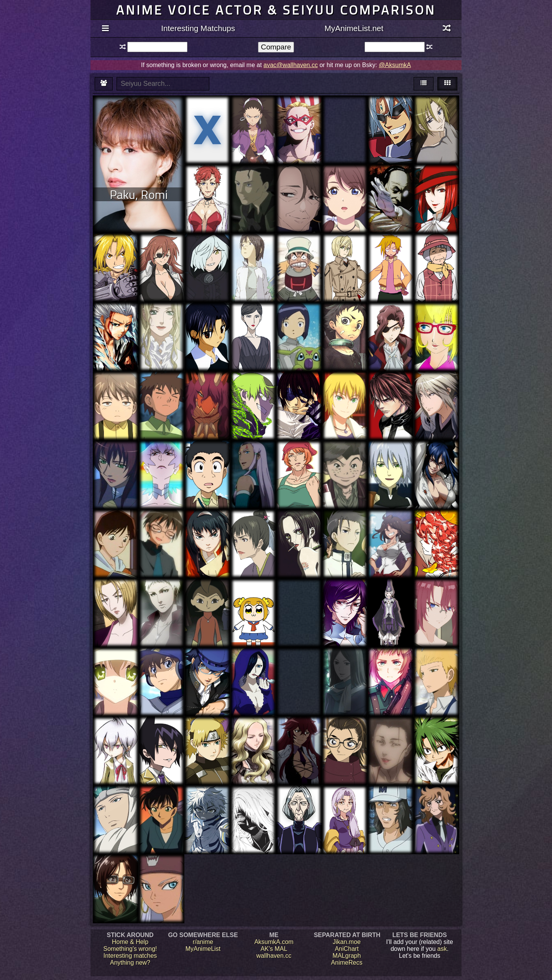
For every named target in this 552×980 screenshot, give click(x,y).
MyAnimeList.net (354, 28)
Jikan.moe (347, 942)
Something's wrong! (130, 949)
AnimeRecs (347, 963)
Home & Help (130, 942)
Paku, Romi (139, 194)
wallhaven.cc (274, 956)
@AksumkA (395, 65)
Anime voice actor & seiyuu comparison (276, 10)
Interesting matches (130, 956)
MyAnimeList (203, 949)
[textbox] (157, 47)
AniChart (347, 949)
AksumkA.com (274, 942)
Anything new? (130, 963)
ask (442, 949)
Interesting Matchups (198, 28)
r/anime (203, 942)
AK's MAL (274, 949)
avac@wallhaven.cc (291, 65)
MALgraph (347, 956)
